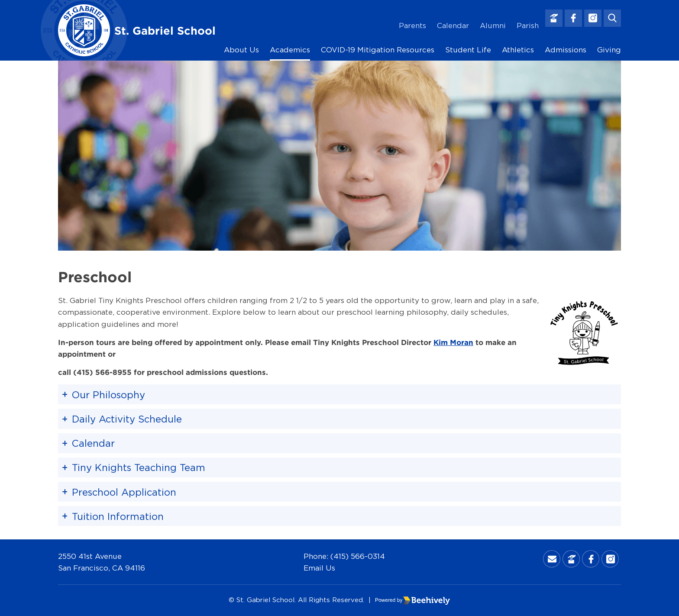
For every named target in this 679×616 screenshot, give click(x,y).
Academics (290, 50)
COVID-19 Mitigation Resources (378, 50)
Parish (528, 25)
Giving (609, 50)
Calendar (453, 25)
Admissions (566, 50)
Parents (412, 25)
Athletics (518, 50)
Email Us (319, 568)
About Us (241, 50)
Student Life (468, 50)
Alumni (493, 25)
